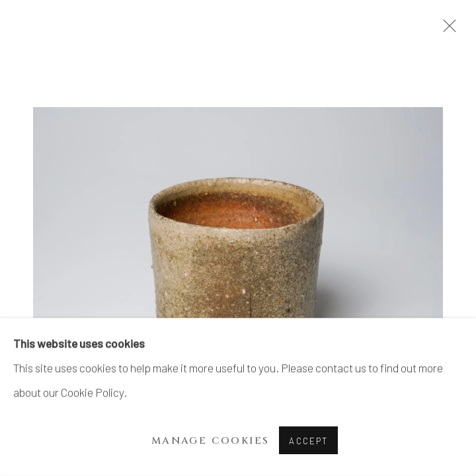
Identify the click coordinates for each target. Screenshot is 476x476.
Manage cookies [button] (211, 441)
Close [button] (446, 30)
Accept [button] (308, 441)
